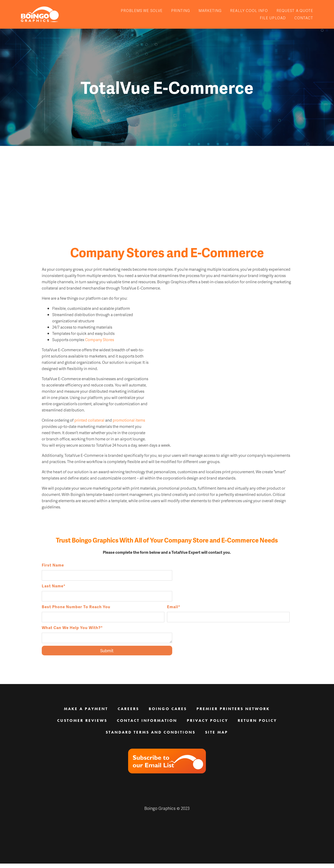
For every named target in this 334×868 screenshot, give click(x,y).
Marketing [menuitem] (210, 11)
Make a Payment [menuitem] (86, 713)
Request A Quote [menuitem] (295, 11)
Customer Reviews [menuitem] (82, 725)
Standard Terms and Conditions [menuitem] (151, 737)
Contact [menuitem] (304, 18)
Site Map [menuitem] (217, 737)
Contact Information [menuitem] (147, 725)
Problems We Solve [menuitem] (142, 11)
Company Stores (100, 350)
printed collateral (89, 431)
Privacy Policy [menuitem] (207, 725)
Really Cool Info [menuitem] (249, 11)
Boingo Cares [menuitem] (168, 713)
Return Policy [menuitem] (257, 725)
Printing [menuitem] (181, 11)
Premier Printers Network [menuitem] (233, 713)
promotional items (129, 431)
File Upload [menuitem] (273, 18)
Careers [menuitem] (128, 713)
